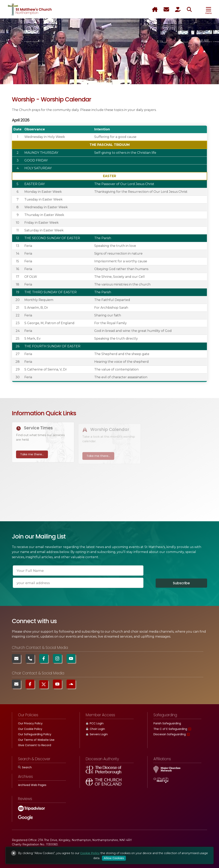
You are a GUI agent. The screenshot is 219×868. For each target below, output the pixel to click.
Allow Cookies (114, 858)
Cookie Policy (90, 853)
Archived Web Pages (32, 785)
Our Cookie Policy (30, 729)
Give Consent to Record (35, 745)
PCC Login (95, 723)
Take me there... (32, 457)
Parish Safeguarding (167, 723)
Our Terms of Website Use (36, 740)
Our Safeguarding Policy (35, 734)
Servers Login (97, 734)
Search (25, 767)
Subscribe (181, 583)
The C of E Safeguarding (170, 729)
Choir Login (95, 729)
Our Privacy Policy (30, 723)
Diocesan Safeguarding (170, 734)
